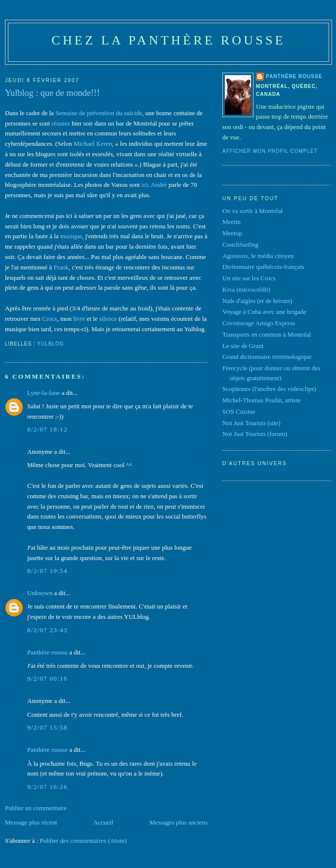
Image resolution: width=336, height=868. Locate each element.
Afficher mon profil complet (270, 151)
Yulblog (50, 344)
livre (79, 319)
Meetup (232, 233)
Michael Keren (93, 144)
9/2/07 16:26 (47, 787)
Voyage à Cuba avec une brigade (264, 312)
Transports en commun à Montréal (267, 334)
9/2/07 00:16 (47, 678)
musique (71, 236)
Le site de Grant (243, 346)
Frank (61, 267)
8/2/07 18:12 (47, 429)
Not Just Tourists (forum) (255, 434)
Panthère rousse (47, 652)
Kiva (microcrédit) (246, 289)
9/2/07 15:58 (47, 727)
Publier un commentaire (36, 808)
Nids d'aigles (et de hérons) (257, 301)
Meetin (231, 222)
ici (145, 185)
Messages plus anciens (178, 822)
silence (108, 319)
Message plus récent (31, 822)
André (159, 185)
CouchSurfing (240, 244)
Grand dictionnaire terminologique (267, 357)
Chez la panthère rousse (168, 40)
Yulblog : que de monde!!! (52, 93)
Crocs (49, 319)
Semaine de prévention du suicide (99, 113)
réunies (61, 123)
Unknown (40, 593)
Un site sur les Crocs (249, 278)
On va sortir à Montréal (252, 211)
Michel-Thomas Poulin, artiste (262, 400)
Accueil (103, 822)
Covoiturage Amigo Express (259, 323)
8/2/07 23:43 (47, 630)
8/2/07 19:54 (47, 571)
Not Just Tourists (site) (252, 423)
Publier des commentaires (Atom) (84, 841)
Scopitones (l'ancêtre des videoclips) (269, 389)
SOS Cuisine (239, 412)
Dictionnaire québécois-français (263, 267)
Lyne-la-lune (43, 393)
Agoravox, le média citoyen (258, 256)
